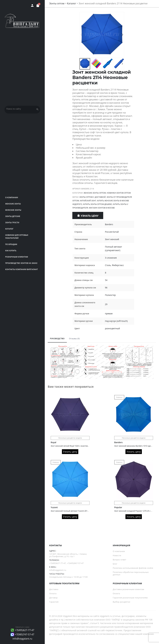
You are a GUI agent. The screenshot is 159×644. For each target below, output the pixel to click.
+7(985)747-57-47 (25, 634)
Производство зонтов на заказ (21, 263)
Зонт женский (112, 239)
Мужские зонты (13, 210)
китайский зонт (88, 201)
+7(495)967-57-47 (75, 563)
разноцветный (112, 328)
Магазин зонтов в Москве (102, 208)
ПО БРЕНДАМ (11, 244)
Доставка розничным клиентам (128, 589)
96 (106, 288)
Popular (118, 507)
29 (106, 304)
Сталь (108, 265)
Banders (109, 224)
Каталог (9, 229)
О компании (12, 197)
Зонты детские (13, 216)
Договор (53, 598)
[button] (122, 35)
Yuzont (54, 507)
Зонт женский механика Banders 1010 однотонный (136, 446)
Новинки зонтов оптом (119, 193)
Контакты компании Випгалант (21, 269)
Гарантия (54, 602)
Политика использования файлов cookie (133, 568)
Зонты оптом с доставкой (93, 197)
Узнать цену (90, 216)
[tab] (57, 339)
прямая (109, 314)
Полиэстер (110, 295)
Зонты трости (12, 223)
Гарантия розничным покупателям (130, 598)
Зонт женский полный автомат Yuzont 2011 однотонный (75, 511)
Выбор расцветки (121, 602)
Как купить (11, 251)
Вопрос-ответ (119, 560)
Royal (53, 442)
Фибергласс (118, 265)
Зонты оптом (57, 3)
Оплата (53, 593)
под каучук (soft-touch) (116, 321)
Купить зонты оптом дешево (98, 204)
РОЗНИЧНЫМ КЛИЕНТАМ (17, 257)
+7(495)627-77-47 (25, 630)
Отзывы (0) (74, 338)
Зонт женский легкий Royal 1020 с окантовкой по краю (75, 446)
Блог (115, 564)
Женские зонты (13, 204)
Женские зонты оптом (95, 193)
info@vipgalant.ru (22, 639)
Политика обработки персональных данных (131, 573)
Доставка (54, 589)
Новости (117, 555)
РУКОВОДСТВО (57, 338)
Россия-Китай (112, 232)
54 (106, 280)
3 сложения (111, 258)
